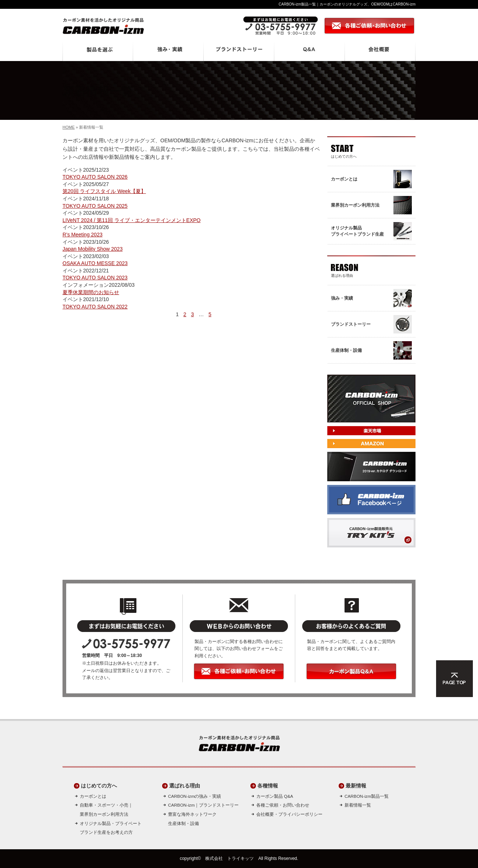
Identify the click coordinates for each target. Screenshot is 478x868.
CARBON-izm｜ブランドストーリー (203, 805)
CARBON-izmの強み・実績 (195, 796)
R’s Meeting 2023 (83, 235)
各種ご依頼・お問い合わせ (283, 805)
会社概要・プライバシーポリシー (289, 814)
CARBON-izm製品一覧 (367, 796)
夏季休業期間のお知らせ (91, 292)
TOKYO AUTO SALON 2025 (95, 206)
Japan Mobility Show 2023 (92, 249)
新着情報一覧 (358, 805)
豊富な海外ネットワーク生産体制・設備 (192, 819)
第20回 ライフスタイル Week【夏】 (104, 191)
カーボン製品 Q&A (275, 796)
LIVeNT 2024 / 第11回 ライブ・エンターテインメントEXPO (132, 220)
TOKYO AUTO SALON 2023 (95, 278)
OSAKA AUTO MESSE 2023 (95, 263)
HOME (69, 127)
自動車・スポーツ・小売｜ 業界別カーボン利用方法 (106, 810)
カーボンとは (93, 796)
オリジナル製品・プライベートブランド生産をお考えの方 (111, 828)
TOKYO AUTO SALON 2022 (95, 307)
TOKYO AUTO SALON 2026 (95, 177)
